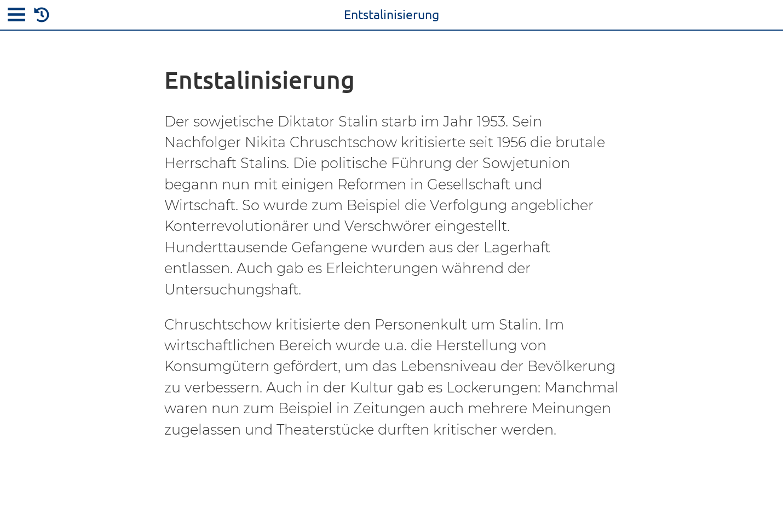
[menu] (16, 16)
